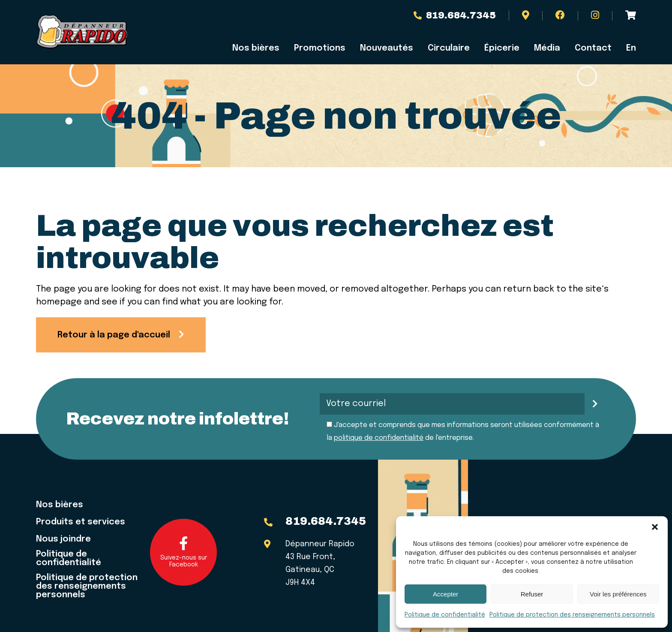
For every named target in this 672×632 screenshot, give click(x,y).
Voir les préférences (618, 594)
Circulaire (449, 48)
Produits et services (81, 522)
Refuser (532, 594)
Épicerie (502, 48)
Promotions (320, 48)
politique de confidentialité (379, 438)
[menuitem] (627, 48)
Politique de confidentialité (445, 615)
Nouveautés (387, 48)
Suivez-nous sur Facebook (184, 552)
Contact (593, 48)
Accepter (445, 594)
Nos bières (256, 48)
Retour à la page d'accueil (114, 335)
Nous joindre (63, 539)
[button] (655, 527)
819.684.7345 (455, 15)
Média (547, 48)
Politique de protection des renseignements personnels (572, 615)
